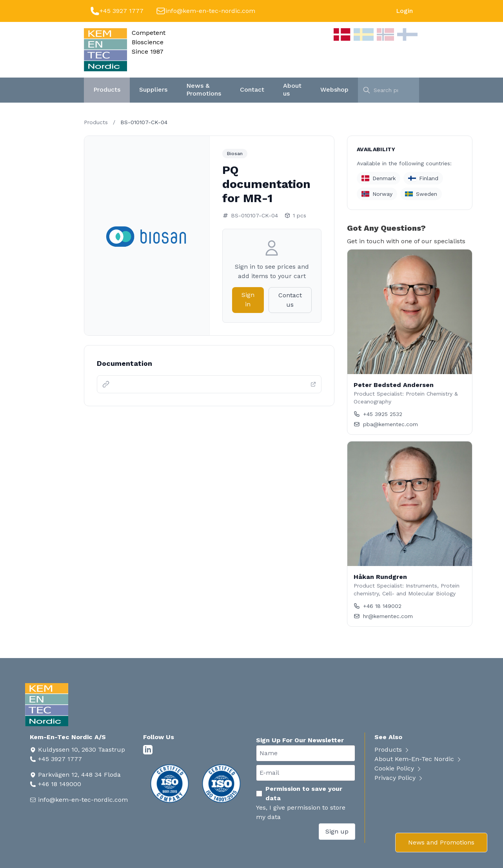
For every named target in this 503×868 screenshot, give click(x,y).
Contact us (290, 300)
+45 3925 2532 (378, 414)
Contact (252, 90)
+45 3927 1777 (122, 11)
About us (292, 90)
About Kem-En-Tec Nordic (418, 759)
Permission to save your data (299, 793)
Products (107, 90)
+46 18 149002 (378, 606)
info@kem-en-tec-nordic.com (210, 11)
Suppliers (153, 90)
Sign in (248, 299)
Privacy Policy (399, 778)
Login (404, 11)
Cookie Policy (398, 768)
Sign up (337, 831)
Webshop (334, 90)
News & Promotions (204, 90)
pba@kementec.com (386, 424)
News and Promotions (441, 842)
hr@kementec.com (383, 616)
